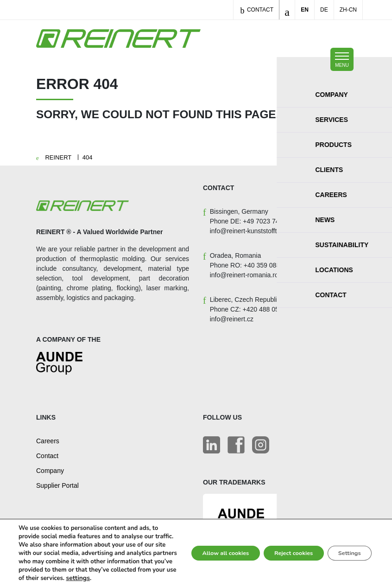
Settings (345, 545)
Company (50, 471)
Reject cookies (280, 545)
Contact (257, 10)
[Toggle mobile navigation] (342, 59)
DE (324, 10)
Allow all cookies (201, 545)
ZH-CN (348, 10)
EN (305, 10)
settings (30, 578)
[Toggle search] (287, 10)
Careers (48, 441)
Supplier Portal (57, 485)
